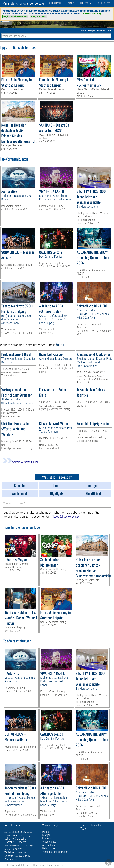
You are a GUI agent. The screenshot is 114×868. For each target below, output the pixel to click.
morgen (92, 31)
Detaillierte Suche (105, 31)
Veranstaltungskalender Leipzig (23, 3)
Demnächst (8, 832)
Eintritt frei (10, 842)
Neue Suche (24, 503)
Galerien (27, 856)
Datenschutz (26, 865)
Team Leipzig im (55, 865)
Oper (21, 856)
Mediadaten (13, 865)
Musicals (9, 856)
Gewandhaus (22, 853)
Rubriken (55, 3)
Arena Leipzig (16, 835)
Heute (25, 849)
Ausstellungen (19, 846)
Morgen (7, 835)
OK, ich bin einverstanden (15, 17)
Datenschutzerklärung (91, 13)
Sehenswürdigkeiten (16, 839)
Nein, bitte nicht (39, 17)
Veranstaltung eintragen (55, 852)
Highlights (103, 3)
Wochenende (11, 859)
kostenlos (47, 838)
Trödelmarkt (10, 852)
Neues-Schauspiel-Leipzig (66, 517)
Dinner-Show (19, 832)
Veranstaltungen (10, 503)
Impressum (40, 865)
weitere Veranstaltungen (21, 462)
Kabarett (22, 842)
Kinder (16, 856)
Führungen (30, 832)
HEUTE (84, 3)
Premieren (17, 849)
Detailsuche (49, 848)
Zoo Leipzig (26, 835)
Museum (7, 849)
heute (84, 31)
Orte (71, 3)
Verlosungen (29, 846)
